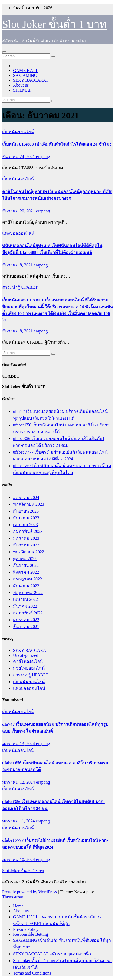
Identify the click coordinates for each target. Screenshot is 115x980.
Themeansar (13, 897)
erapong (43, 157)
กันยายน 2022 (26, 565)
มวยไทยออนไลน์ (29, 668)
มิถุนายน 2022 (26, 586)
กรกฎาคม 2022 (27, 579)
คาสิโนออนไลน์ (28, 661)
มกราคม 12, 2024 (19, 782)
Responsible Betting (30, 934)
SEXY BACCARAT (31, 80)
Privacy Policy (26, 929)
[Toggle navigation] (4, 52)
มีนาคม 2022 (25, 606)
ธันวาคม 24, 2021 (19, 157)
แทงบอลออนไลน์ (18, 233)
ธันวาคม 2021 (26, 626)
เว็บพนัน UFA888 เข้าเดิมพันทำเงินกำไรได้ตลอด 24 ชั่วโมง (57, 144)
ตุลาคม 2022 (25, 559)
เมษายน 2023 (25, 525)
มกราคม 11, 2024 (19, 821)
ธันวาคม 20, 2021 (19, 211)
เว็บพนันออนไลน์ (18, 132)
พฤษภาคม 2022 (28, 593)
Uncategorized (26, 655)
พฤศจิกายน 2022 (29, 552)
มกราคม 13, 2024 (19, 744)
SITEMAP (22, 90)
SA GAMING (25, 75)
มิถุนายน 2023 (26, 518)
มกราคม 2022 (26, 620)
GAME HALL (26, 70)
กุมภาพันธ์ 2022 (28, 613)
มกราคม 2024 (26, 497)
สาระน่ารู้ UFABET (20, 287)
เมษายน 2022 (25, 599)
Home (18, 906)
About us (21, 85)
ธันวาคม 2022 (26, 545)
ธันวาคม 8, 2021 (18, 265)
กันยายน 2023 (26, 511)
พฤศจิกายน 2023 (29, 504)
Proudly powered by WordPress (30, 892)
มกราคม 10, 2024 (19, 860)
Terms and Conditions (32, 973)
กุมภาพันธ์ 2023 (28, 531)
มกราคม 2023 (26, 538)
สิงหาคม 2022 (26, 572)
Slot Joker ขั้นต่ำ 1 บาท (54, 24)
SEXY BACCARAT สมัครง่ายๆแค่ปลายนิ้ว (52, 954)
